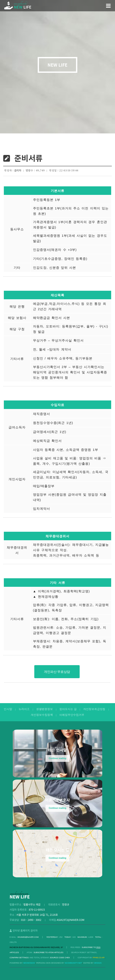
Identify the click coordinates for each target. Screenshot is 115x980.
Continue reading (57, 758)
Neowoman (29, 963)
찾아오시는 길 (68, 709)
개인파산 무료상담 (57, 672)
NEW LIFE (57, 65)
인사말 (8, 709)
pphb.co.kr (99, 958)
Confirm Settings (19, 958)
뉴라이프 (24, 709)
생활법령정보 (45, 709)
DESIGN (98, 963)
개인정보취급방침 (94, 709)
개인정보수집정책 (42, 715)
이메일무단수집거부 (72, 715)
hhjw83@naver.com (28, 937)
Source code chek (60, 958)
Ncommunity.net (73, 963)
